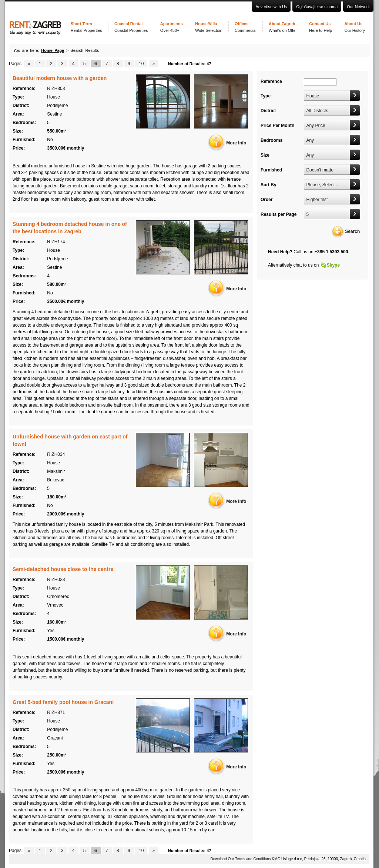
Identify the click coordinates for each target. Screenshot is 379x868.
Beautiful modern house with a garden (60, 78)
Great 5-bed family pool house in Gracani (63, 702)
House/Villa (209, 27)
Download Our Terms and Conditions (241, 859)
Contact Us (321, 27)
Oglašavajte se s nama (317, 7)
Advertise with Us (271, 7)
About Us (355, 27)
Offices (246, 27)
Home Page (53, 50)
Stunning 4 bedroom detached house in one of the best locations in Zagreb (70, 228)
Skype (333, 265)
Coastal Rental (131, 27)
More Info (236, 143)
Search (352, 231)
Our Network (358, 7)
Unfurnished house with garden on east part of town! (70, 440)
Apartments (172, 27)
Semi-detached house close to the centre (63, 569)
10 (141, 64)
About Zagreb (283, 27)
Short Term (86, 27)
